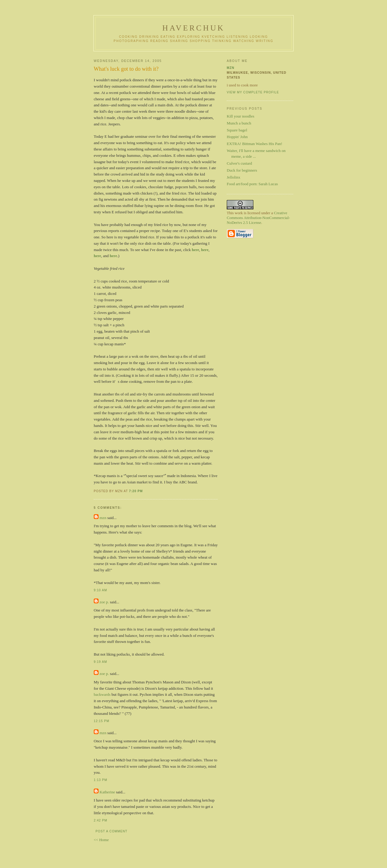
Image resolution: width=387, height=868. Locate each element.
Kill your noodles (241, 116)
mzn (103, 518)
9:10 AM (100, 590)
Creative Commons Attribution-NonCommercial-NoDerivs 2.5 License (258, 218)
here (195, 250)
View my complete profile (253, 92)
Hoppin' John (237, 137)
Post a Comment (111, 831)
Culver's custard (239, 163)
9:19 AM (100, 662)
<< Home (101, 840)
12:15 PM (101, 721)
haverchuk (194, 28)
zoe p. (104, 602)
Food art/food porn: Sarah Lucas (252, 184)
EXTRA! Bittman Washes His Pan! (255, 144)
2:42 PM (101, 820)
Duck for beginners (242, 170)
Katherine (107, 792)
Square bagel (237, 130)
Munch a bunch (239, 123)
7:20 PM (136, 491)
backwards (102, 694)
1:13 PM (101, 780)
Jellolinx (234, 177)
